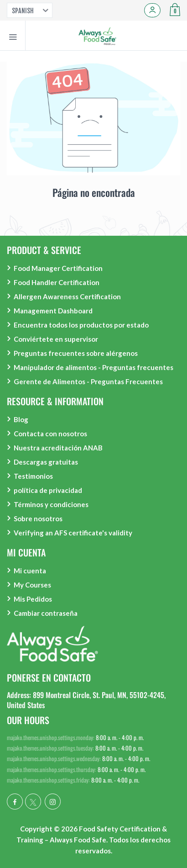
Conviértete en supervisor (56, 339)
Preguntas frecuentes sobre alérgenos (76, 353)
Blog (21, 419)
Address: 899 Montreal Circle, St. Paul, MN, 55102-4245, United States (86, 700)
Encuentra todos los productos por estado (81, 325)
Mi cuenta (30, 571)
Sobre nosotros (38, 519)
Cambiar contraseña (46, 613)
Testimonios (33, 476)
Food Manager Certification (58, 268)
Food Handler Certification (57, 282)
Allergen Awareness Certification (67, 296)
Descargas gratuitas (46, 462)
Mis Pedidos (33, 599)
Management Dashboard (53, 311)
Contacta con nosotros (50, 434)
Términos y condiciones (51, 504)
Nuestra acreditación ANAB (58, 448)
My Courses (32, 585)
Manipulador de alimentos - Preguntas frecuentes (93, 367)
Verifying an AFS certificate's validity (73, 533)
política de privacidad (48, 490)
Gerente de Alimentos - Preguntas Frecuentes (88, 381)
